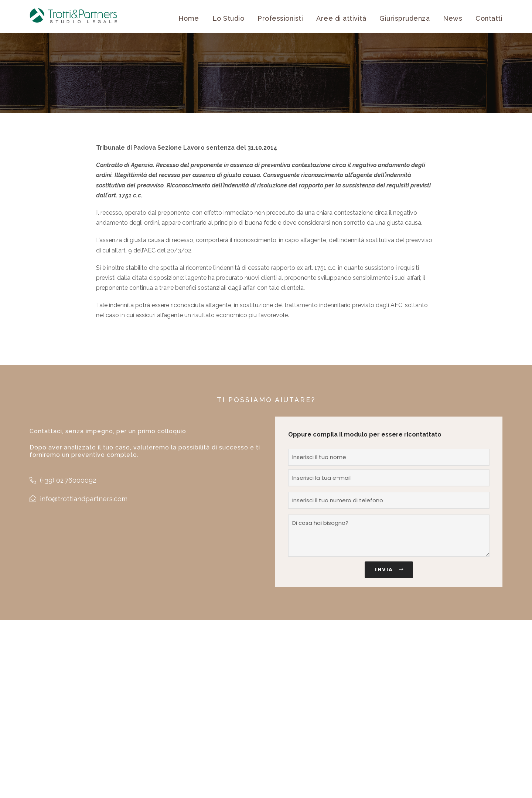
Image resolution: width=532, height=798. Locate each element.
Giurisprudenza (405, 18)
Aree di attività (341, 18)
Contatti (489, 18)
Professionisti (280, 18)
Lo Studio (229, 18)
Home (189, 18)
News (453, 18)
